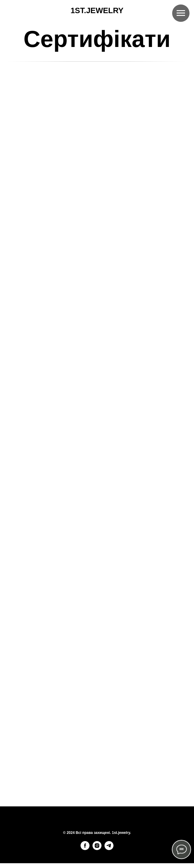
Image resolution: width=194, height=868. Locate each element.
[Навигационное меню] (181, 13)
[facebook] (85, 848)
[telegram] (109, 848)
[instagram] (97, 848)
